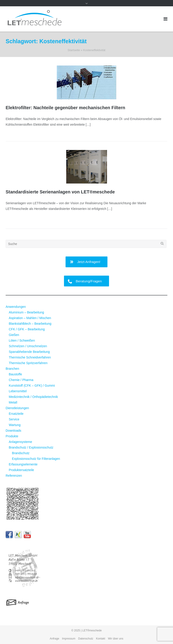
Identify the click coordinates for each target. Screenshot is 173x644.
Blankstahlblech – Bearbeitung (30, 324)
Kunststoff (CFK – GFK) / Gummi (32, 385)
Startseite (74, 50)
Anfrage (55, 639)
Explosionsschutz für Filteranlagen (36, 459)
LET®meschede (92, 630)
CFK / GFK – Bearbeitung (27, 329)
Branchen (12, 369)
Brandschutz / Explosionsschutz (31, 447)
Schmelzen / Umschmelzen (28, 346)
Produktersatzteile (21, 470)
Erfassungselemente (23, 464)
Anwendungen (16, 307)
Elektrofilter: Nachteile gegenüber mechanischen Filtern (65, 108)
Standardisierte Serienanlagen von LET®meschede (60, 192)
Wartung (15, 425)
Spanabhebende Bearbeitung (29, 352)
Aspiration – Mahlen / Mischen (30, 318)
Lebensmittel (18, 391)
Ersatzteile (16, 414)
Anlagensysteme (20, 442)
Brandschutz (21, 453)
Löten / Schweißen (22, 340)
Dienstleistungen (17, 408)
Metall (13, 402)
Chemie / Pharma (21, 380)
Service (14, 419)
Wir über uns (116, 639)
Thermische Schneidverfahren (30, 357)
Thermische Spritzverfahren (28, 363)
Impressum (69, 639)
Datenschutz (86, 639)
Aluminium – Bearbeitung (26, 312)
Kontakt (101, 639)
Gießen (14, 335)
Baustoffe (15, 374)
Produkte (12, 436)
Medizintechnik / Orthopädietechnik (33, 397)
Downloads (13, 431)
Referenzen (14, 476)
